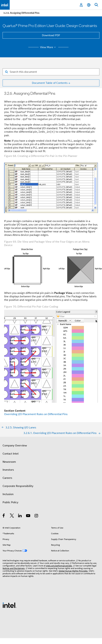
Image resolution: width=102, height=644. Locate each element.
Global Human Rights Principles (73, 571)
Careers (7, 478)
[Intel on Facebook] (4, 516)
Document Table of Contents (50, 83)
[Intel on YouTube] (28, 516)
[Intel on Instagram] (37, 516)
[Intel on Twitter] (12, 516)
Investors (8, 470)
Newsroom (9, 462)
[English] (89, 5)
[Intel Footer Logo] (9, 605)
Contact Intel (11, 454)
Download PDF (51, 35)
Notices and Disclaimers (14, 568)
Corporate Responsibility (18, 486)
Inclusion (8, 494)
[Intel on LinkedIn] (20, 516)
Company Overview (15, 446)
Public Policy (10, 502)
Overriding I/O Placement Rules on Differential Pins (36, 414)
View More (48, 47)
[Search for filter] (51, 72)
